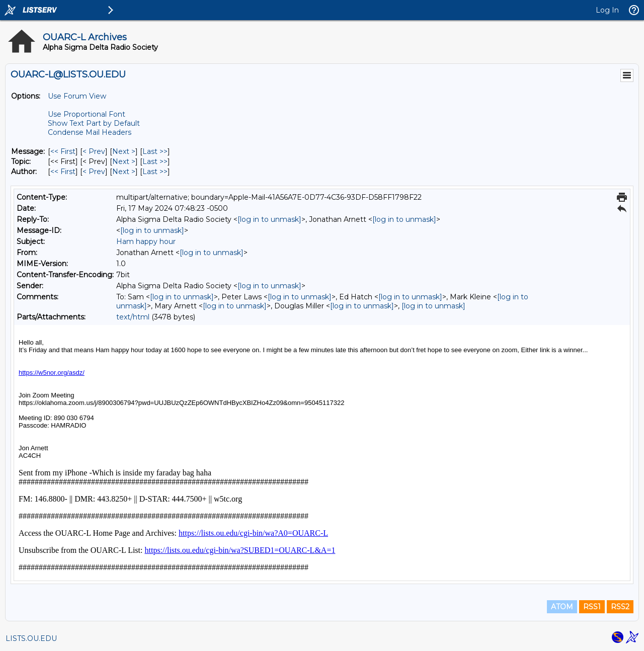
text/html (133, 317)
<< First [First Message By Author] (63, 172)
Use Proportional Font (87, 114)
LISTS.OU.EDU (31, 638)
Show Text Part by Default (94, 123)
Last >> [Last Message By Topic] (155, 161)
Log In (607, 10)
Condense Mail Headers (90, 132)
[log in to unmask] (269, 219)
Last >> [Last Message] (155, 151)
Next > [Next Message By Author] (124, 172)
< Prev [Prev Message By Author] (94, 172)
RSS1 (592, 607)
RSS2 (620, 607)
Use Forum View (77, 96)
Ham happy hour (146, 241)
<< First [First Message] (63, 151)
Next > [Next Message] (124, 151)
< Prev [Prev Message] (94, 151)
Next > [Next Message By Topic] (124, 161)
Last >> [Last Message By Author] (155, 172)
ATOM (562, 607)
